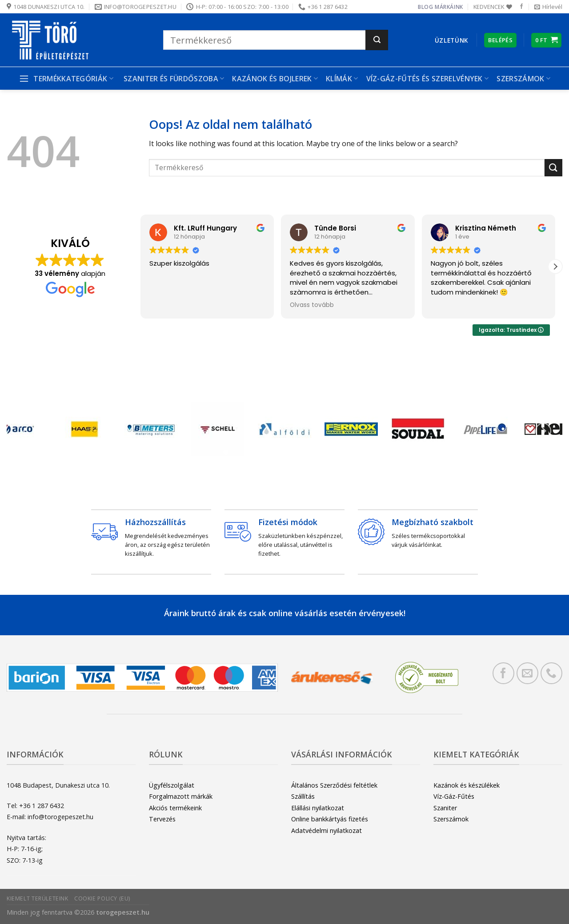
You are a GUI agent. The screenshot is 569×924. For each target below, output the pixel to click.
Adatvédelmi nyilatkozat (327, 830)
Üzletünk (451, 40)
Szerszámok (523, 79)
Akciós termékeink (175, 808)
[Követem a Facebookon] (521, 7)
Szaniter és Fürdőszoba (174, 79)
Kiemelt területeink (38, 898)
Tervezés (162, 819)
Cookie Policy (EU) (102, 898)
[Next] (543, 431)
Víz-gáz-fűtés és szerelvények (428, 79)
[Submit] (377, 40)
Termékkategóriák (66, 79)
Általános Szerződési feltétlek (334, 785)
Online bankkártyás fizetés (330, 819)
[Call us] (551, 673)
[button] (555, 267)
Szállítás (303, 796)
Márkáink (449, 7)
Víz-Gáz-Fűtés (454, 796)
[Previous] (26, 431)
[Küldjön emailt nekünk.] (527, 673)
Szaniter (445, 808)
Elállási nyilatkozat (318, 808)
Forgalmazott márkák (181, 796)
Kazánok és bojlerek (275, 79)
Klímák (342, 79)
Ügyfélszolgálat (172, 785)
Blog (425, 7)
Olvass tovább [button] (312, 305)
